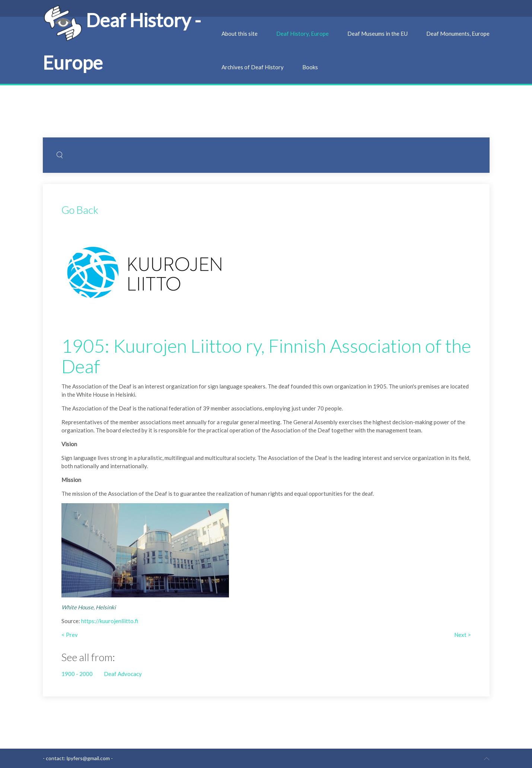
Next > (463, 635)
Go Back (80, 210)
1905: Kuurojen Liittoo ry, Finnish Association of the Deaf (266, 356)
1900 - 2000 (77, 674)
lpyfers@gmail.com (88, 758)
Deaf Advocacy (123, 674)
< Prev (70, 635)
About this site (240, 34)
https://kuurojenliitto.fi (110, 621)
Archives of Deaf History (253, 67)
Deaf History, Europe (302, 34)
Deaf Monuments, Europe (458, 34)
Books (310, 67)
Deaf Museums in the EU (378, 34)
